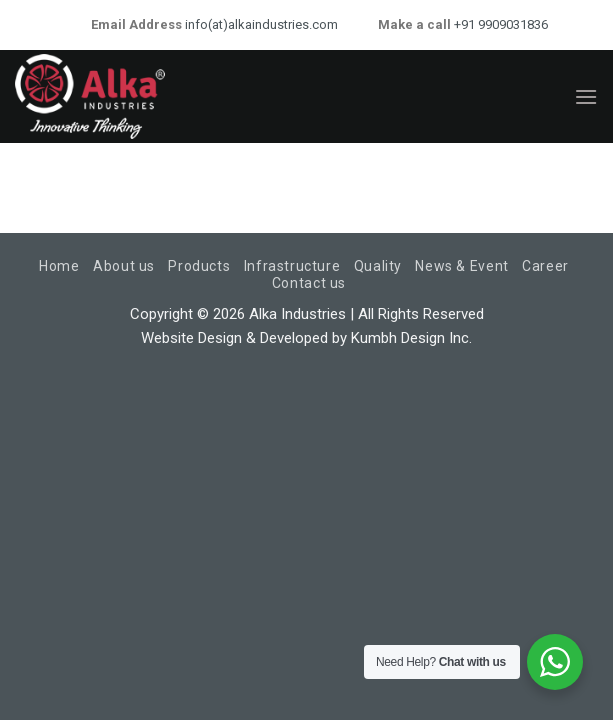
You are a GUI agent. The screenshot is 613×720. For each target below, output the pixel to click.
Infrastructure (292, 266)
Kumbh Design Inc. (411, 338)
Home (59, 266)
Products (199, 266)
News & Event (461, 266)
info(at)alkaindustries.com (260, 24)
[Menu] (586, 96)
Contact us (309, 283)
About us (124, 266)
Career (545, 266)
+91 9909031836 (499, 24)
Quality (378, 266)
